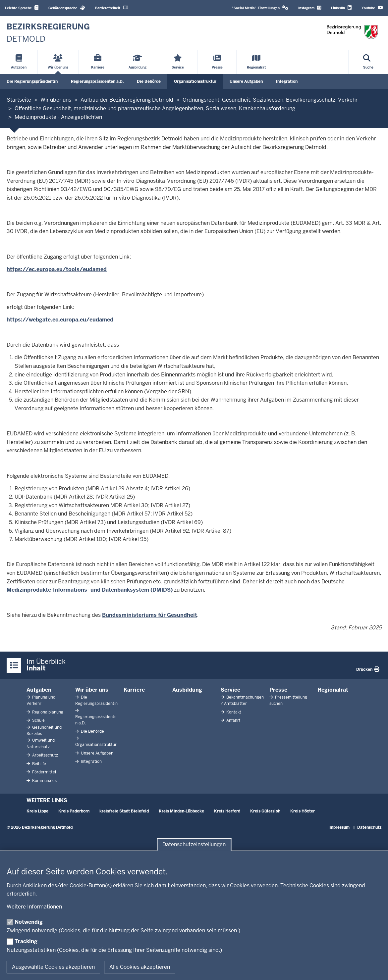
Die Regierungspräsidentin (32, 81)
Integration (287, 81)
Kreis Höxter (303, 811)
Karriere (134, 690)
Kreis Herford (227, 811)
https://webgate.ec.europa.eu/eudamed (60, 320)
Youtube (372, 8)
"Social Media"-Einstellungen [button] (260, 8)
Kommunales (44, 781)
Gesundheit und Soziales (44, 731)
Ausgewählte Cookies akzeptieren (53, 967)
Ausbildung (187, 690)
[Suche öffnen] (368, 62)
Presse (278, 690)
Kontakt (233, 712)
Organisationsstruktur (195, 81)
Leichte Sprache (22, 8)
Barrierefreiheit (112, 8)
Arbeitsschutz (45, 755)
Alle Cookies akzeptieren (140, 967)
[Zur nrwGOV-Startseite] (48, 33)
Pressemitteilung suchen (288, 700)
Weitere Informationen (34, 907)
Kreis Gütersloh (265, 811)
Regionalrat (333, 690)
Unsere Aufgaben (246, 81)
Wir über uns (92, 690)
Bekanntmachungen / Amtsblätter (242, 700)
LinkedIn (341, 8)
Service (230, 690)
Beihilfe (39, 764)
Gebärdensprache (67, 8)
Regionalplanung (47, 712)
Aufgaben (39, 690)
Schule (38, 720)
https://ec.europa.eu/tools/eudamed (57, 269)
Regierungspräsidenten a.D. (97, 81)
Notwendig (29, 922)
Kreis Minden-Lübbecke (181, 811)
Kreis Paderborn (74, 811)
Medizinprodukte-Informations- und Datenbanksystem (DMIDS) (90, 590)
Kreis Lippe (37, 811)
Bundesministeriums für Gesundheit (150, 615)
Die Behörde (149, 81)
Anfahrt (233, 720)
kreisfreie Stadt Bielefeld (124, 811)
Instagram (310, 8)
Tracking (26, 941)
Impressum (339, 827)
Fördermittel (44, 772)
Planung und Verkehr (41, 700)
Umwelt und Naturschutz (41, 743)
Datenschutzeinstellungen (194, 844)
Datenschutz (369, 827)
